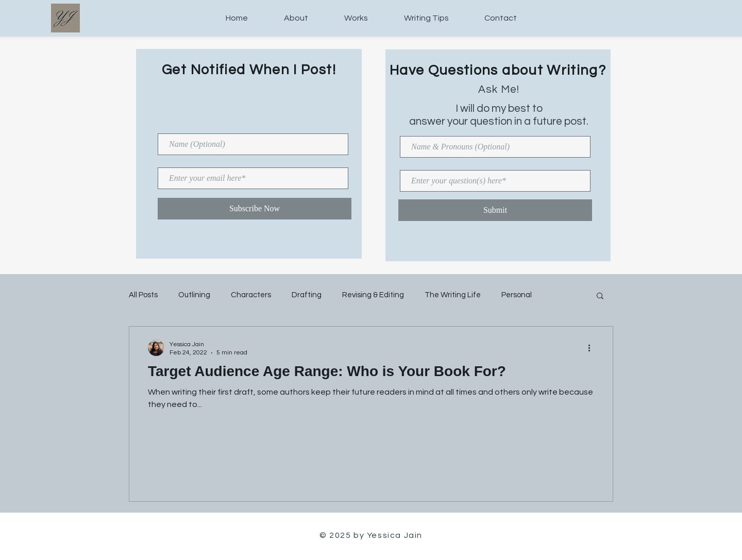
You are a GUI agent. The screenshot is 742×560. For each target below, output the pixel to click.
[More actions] (593, 348)
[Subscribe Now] (255, 209)
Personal (517, 295)
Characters (251, 295)
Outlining (194, 295)
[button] (600, 296)
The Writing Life (453, 295)
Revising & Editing (373, 295)
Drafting (307, 295)
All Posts (143, 295)
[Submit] (495, 210)
